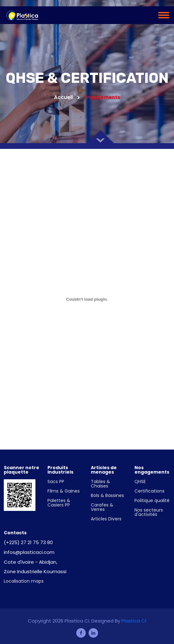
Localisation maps (24, 581)
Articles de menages (104, 470)
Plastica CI (134, 621)
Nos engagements (152, 470)
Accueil (67, 97)
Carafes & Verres (102, 507)
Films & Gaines (64, 491)
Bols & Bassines (107, 495)
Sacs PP (56, 481)
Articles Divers (106, 519)
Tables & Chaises (100, 484)
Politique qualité (152, 500)
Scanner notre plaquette (22, 470)
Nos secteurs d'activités (149, 512)
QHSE (140, 481)
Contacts (15, 533)
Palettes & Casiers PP (59, 503)
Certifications (149, 491)
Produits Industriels (60, 470)
